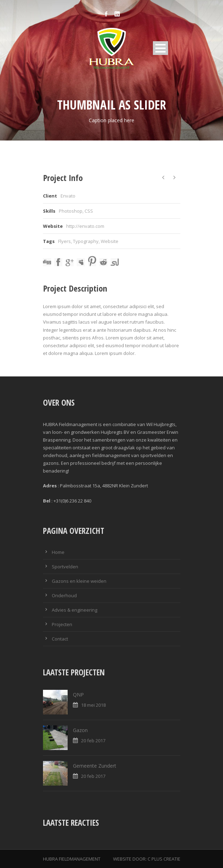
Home (58, 552)
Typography (86, 241)
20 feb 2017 (93, 741)
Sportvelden (65, 567)
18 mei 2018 (93, 705)
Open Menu (160, 48)
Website (110, 241)
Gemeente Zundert (95, 766)
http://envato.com (85, 226)
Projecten (62, 624)
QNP (78, 695)
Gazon (80, 730)
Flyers (64, 241)
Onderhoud (64, 595)
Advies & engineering (75, 610)
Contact (60, 639)
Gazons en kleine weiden (79, 581)
